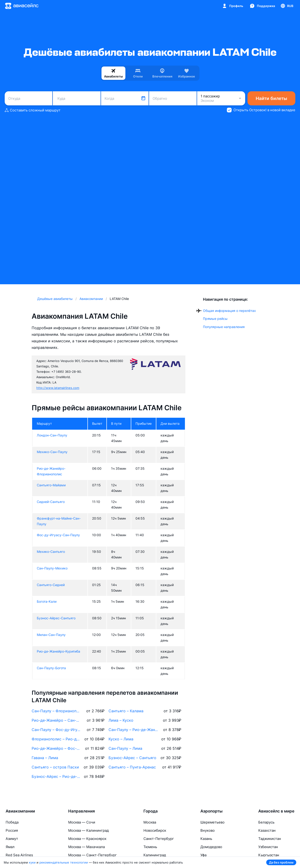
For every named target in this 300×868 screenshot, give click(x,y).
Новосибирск (155, 830)
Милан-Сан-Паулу (51, 635)
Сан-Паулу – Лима (125, 748)
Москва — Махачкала (86, 847)
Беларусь (266, 822)
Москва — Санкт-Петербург (92, 855)
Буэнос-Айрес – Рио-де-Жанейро (56, 776)
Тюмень (150, 847)
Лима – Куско (121, 720)
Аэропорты (212, 811)
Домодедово (211, 847)
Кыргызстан (269, 855)
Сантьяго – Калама (126, 711)
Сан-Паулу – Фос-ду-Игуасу (56, 730)
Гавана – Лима (45, 758)
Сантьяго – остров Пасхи (55, 767)
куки (32, 862)
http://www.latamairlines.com (58, 388)
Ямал (10, 847)
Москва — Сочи (82, 822)
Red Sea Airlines (19, 855)
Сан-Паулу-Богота (51, 668)
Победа (12, 822)
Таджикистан (270, 839)
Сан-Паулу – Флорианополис (56, 711)
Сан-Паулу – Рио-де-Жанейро (133, 730)
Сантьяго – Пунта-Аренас (132, 767)
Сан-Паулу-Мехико (52, 568)
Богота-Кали (47, 601)
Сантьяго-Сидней (51, 585)
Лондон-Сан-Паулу (52, 435)
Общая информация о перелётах (229, 311)
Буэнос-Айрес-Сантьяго (56, 618)
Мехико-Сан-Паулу (52, 452)
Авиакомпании (20, 811)
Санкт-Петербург (159, 839)
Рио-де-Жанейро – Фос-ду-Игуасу (56, 748)
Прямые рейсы (215, 319)
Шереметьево (212, 822)
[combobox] (28, 98)
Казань (206, 839)
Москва (150, 822)
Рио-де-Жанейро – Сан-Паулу (56, 720)
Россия (12, 830)
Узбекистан (268, 847)
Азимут (12, 839)
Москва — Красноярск (87, 839)
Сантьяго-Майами (51, 485)
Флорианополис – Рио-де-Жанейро (56, 739)
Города (151, 811)
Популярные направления (224, 327)
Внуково (208, 830)
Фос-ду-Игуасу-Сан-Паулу (58, 535)
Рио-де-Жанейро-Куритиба (58, 651)
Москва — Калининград (88, 830)
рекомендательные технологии (64, 862)
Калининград (155, 855)
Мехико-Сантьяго (51, 552)
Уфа (203, 855)
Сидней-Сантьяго (51, 502)
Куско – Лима (121, 739)
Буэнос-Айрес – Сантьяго (132, 758)
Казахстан (267, 830)
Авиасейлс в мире (276, 811)
